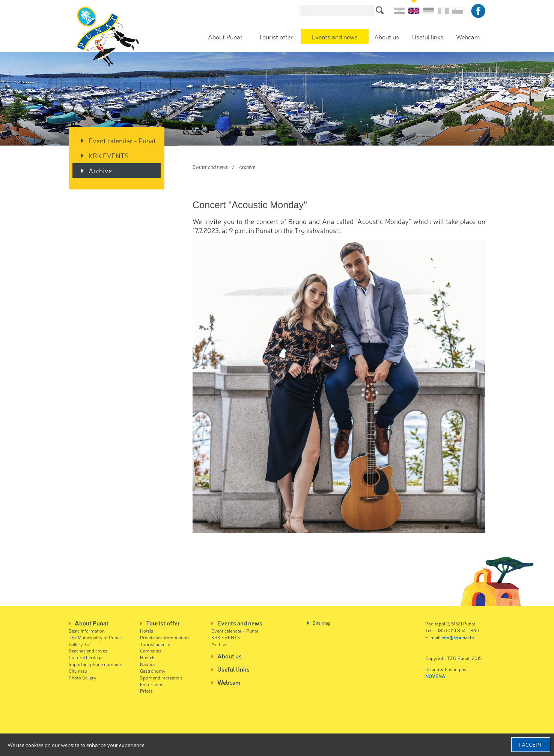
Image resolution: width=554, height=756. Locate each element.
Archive (100, 170)
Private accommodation (164, 637)
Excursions (152, 684)
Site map (322, 623)
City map (78, 671)
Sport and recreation (161, 677)
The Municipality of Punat (95, 637)
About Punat (225, 37)
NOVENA (435, 676)
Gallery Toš (80, 644)
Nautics (148, 664)
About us (387, 37)
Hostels (148, 657)
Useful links (428, 37)
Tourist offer (276, 37)
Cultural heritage (86, 657)
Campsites (151, 650)
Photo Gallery (83, 677)
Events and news (335, 37)
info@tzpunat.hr (458, 637)
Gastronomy (153, 671)
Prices (146, 691)
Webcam (468, 37)
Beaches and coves (88, 650)
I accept (531, 744)
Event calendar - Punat (122, 140)
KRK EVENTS (109, 155)
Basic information (87, 631)
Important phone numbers (96, 664)
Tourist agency (155, 644)
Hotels (147, 631)
